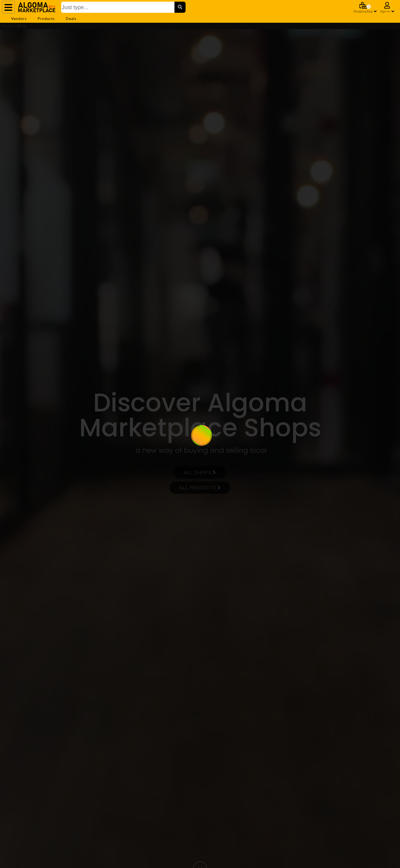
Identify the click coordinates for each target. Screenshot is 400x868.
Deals (71, 19)
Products (46, 19)
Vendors (19, 19)
